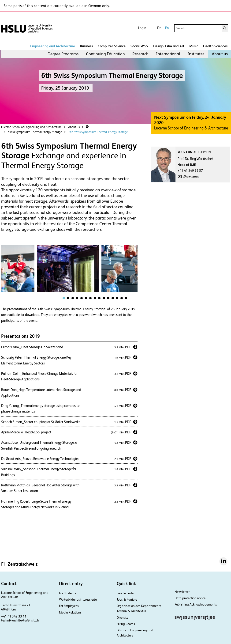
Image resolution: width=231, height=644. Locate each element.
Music (194, 46)
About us (220, 54)
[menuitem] (63, 54)
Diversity (123, 617)
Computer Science (112, 46)
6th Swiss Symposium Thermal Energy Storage (98, 132)
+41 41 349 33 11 (14, 616)
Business (86, 46)
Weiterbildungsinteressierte (78, 599)
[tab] (64, 298)
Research (140, 54)
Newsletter (182, 592)
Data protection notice (190, 598)
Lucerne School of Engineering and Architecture (31, 127)
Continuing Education (105, 54)
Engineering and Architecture (53, 46)
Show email (191, 177)
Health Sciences (215, 46)
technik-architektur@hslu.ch (20, 620)
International (168, 54)
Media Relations (70, 612)
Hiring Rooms (126, 624)
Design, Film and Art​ (169, 46)
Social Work (139, 46)
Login (142, 28)
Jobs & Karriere (127, 599)
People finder (126, 593)
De (159, 28)
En (167, 28)
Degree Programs (63, 54)
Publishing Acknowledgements (196, 604)
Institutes (196, 54)
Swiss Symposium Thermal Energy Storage (35, 132)
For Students (68, 593)
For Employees (69, 606)
